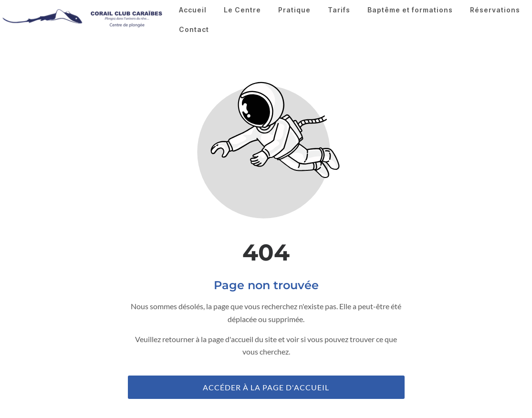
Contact (194, 29)
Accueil (193, 10)
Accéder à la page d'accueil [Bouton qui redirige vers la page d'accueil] (266, 387)
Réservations (495, 10)
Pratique (294, 10)
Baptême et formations (410, 10)
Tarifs (339, 10)
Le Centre (242, 10)
